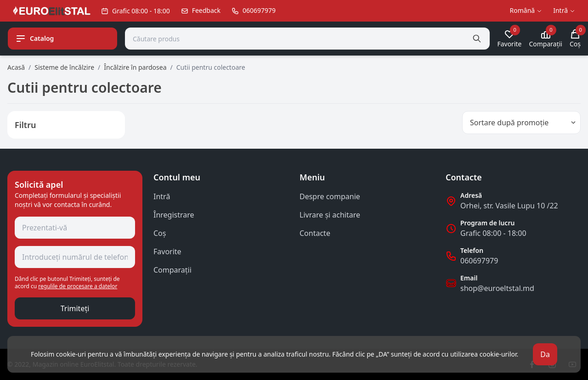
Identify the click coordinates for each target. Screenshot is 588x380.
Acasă (16, 67)
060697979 (479, 261)
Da (545, 354)
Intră (162, 196)
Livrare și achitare (330, 215)
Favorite (167, 251)
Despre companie (330, 196)
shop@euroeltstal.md (497, 288)
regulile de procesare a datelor (78, 286)
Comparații (172, 270)
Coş (160, 233)
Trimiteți (75, 308)
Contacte (315, 233)
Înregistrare (174, 215)
